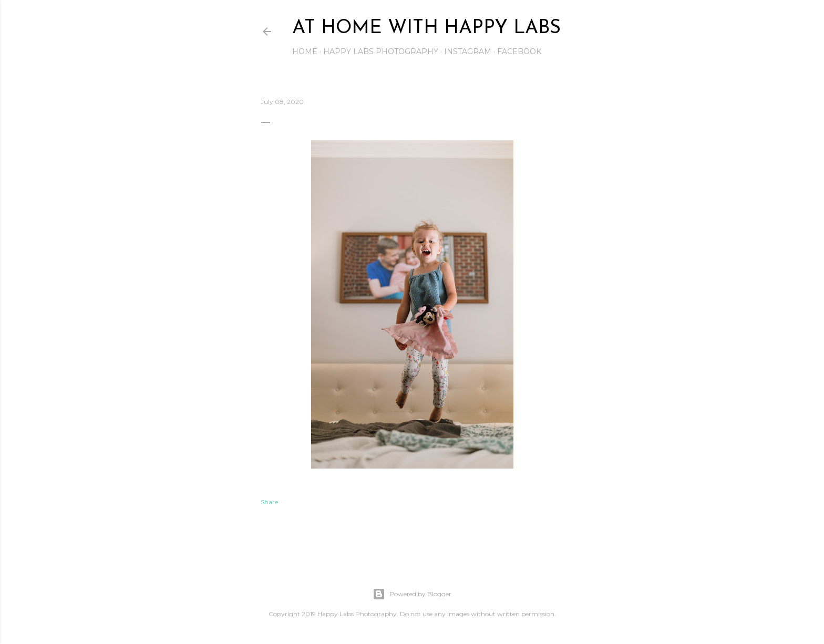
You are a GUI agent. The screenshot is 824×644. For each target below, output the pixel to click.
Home (305, 51)
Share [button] (269, 502)
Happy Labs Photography (381, 51)
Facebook (519, 51)
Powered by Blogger (412, 594)
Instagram (468, 51)
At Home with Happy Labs (426, 28)
